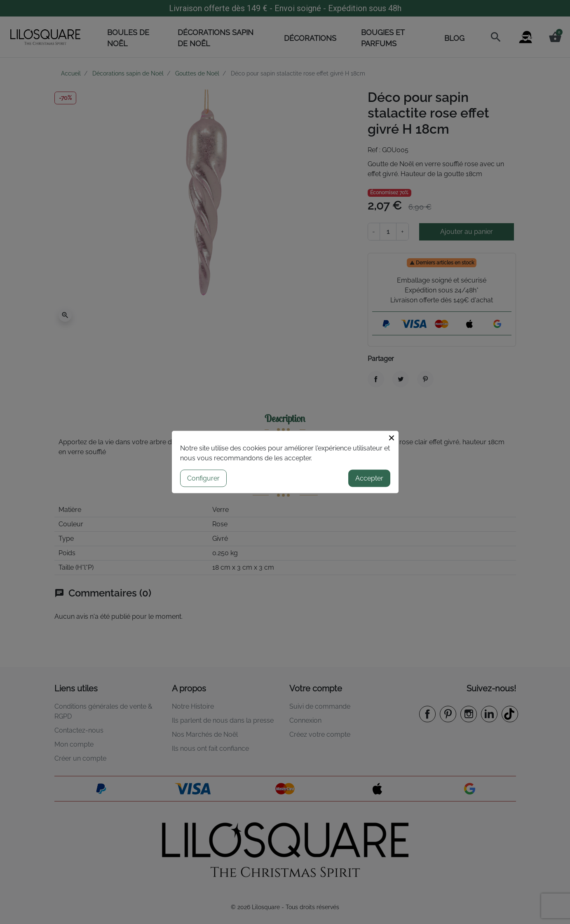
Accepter (369, 478)
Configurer (203, 478)
